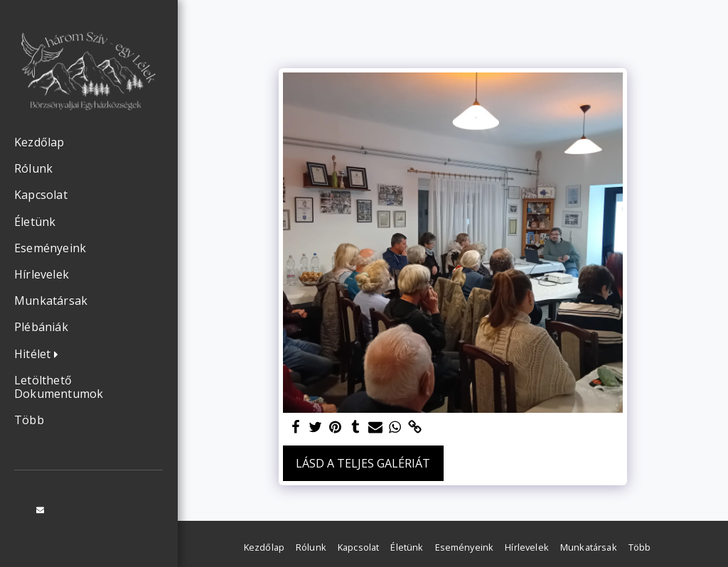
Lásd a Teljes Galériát (363, 463)
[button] (40, 355)
